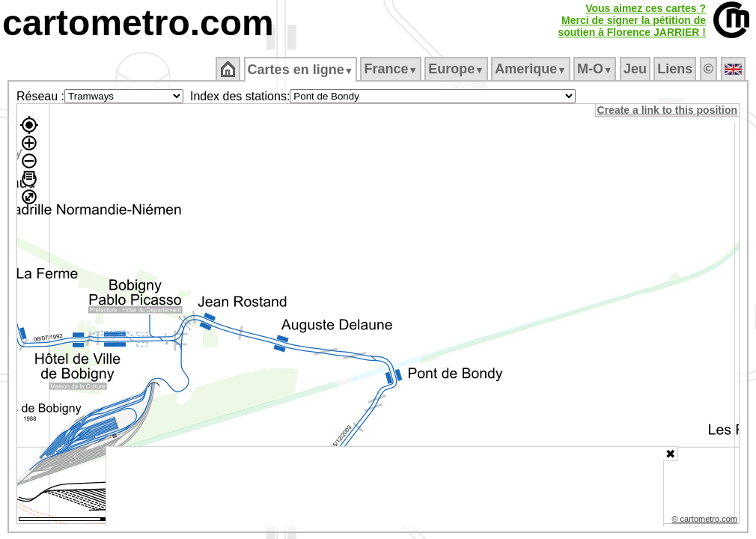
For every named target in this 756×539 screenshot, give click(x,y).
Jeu (636, 69)
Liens (676, 69)
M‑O (596, 69)
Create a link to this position (668, 110)
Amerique (532, 69)
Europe (457, 69)
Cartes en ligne (301, 70)
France (392, 69)
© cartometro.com (706, 521)
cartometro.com (138, 23)
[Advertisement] (385, 487)
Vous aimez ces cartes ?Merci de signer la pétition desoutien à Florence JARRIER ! (632, 20)
